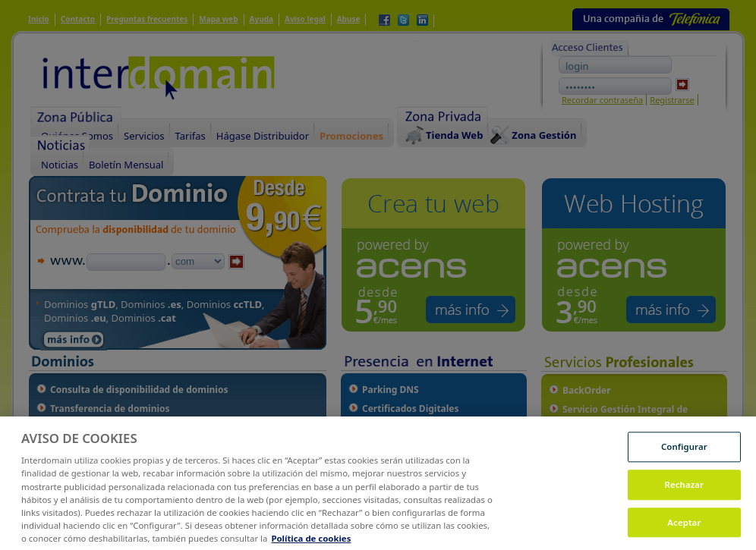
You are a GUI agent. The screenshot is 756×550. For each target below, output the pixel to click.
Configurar (684, 462)
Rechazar (685, 500)
